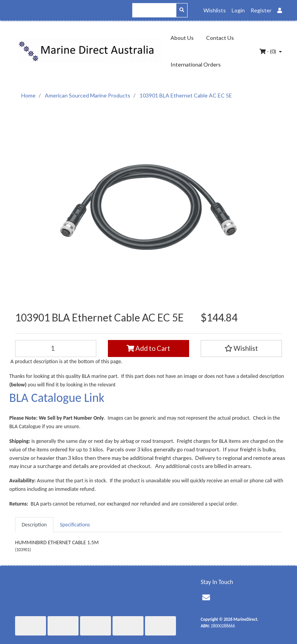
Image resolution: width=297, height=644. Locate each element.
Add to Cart (148, 348)
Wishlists (215, 10)
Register (261, 10)
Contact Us (220, 38)
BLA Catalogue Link (57, 398)
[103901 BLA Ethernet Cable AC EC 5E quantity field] (56, 348)
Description (34, 525)
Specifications (75, 525)
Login (238, 10)
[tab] (34, 525)
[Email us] (206, 598)
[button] (241, 348)
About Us (182, 38)
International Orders (196, 64)
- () (268, 51)
